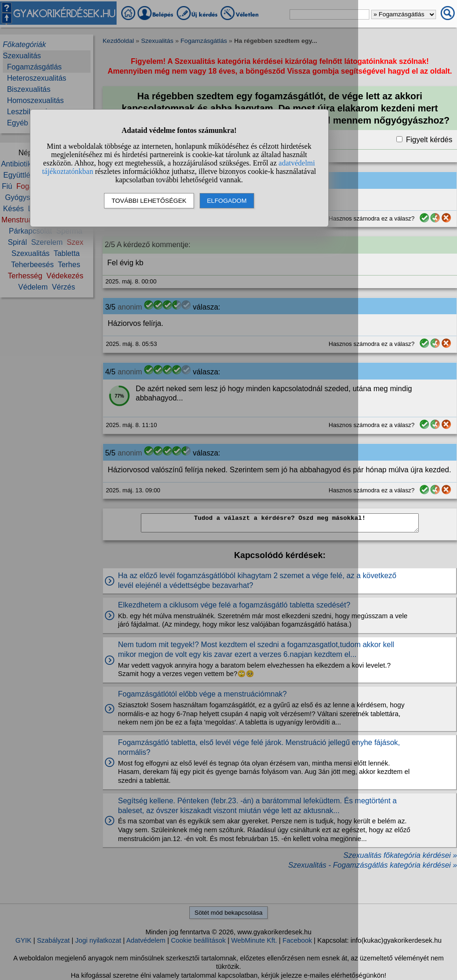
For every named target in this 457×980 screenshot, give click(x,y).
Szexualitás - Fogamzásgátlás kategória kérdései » (373, 865)
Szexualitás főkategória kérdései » (400, 855)
